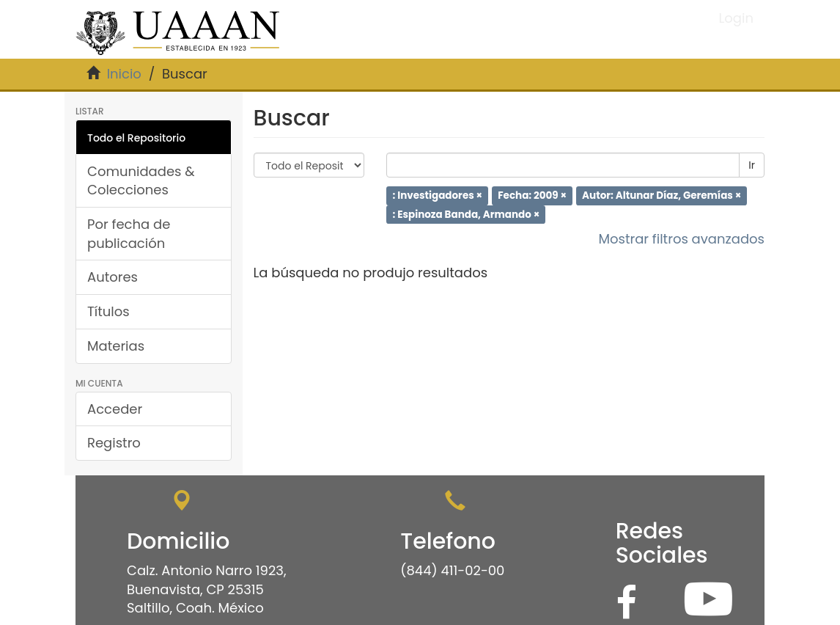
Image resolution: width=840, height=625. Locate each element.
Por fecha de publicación (129, 234)
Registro (114, 443)
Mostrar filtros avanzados (681, 239)
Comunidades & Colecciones (141, 181)
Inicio (124, 74)
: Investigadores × (437, 195)
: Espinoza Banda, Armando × (466, 214)
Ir (752, 165)
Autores (113, 277)
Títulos (108, 311)
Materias (116, 346)
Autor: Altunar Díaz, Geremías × (662, 195)
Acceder (115, 409)
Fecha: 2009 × (532, 195)
